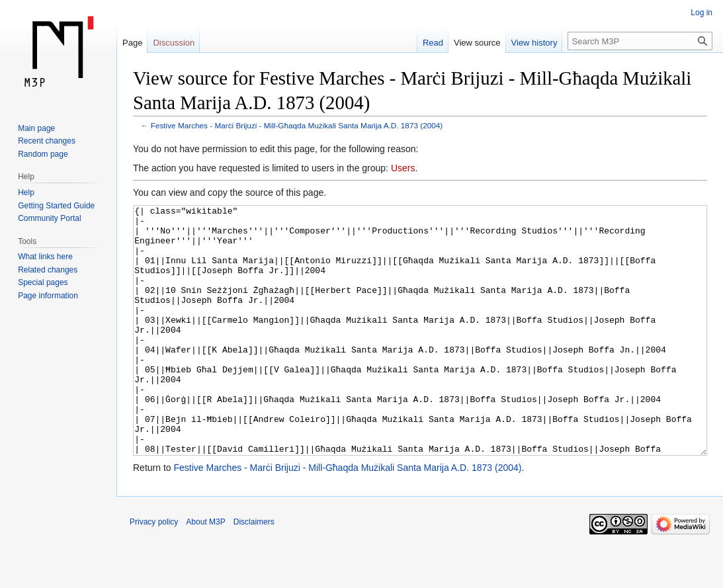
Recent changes (47, 141)
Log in (702, 13)
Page (132, 43)
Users (403, 168)
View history (534, 43)
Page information (48, 296)
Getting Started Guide (56, 206)
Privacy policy (154, 571)
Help (26, 192)
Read (433, 43)
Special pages (43, 282)
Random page (43, 154)
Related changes (48, 270)
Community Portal (49, 218)
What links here (45, 257)
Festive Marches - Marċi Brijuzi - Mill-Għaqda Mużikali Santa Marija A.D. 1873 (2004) (297, 125)
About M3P (205, 571)
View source (477, 43)
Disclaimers (254, 571)
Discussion (174, 43)
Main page (36, 128)
